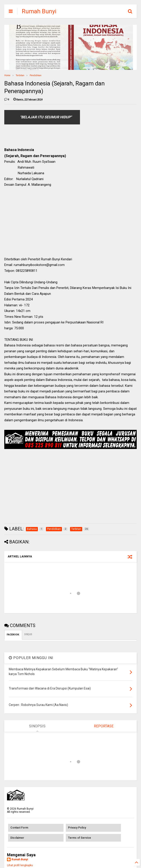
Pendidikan (36, 75)
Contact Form (19, 828)
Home (7, 75)
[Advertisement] (70, 224)
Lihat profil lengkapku (20, 865)
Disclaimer (17, 838)
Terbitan (20, 75)
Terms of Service (80, 838)
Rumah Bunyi (39, 11)
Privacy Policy (77, 828)
